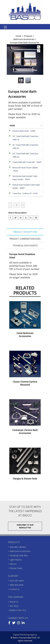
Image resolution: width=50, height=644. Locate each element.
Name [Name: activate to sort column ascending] (12, 126)
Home (18, 36)
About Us (14, 602)
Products (28, 36)
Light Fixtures (16, 560)
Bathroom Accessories (24, 39)
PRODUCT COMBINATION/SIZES (25, 239)
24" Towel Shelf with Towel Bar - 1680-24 (26, 155)
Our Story (14, 606)
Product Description (25, 232)
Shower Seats (16, 568)
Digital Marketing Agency (25, 635)
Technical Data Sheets (25, 246)
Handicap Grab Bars (19, 555)
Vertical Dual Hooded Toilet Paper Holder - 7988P (26, 186)
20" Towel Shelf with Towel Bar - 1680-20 (26, 147)
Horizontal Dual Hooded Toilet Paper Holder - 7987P (25, 178)
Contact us (15, 589)
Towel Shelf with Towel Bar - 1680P (27, 162)
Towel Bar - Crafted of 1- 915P (25, 193)
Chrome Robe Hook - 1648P (24, 131)
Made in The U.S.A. (18, 610)
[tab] (25, 232)
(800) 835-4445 (17, 585)
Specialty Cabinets (18, 547)
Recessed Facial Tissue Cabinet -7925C (25, 169)
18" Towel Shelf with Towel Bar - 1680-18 (26, 138)
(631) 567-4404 (17, 581)
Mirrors (13, 564)
